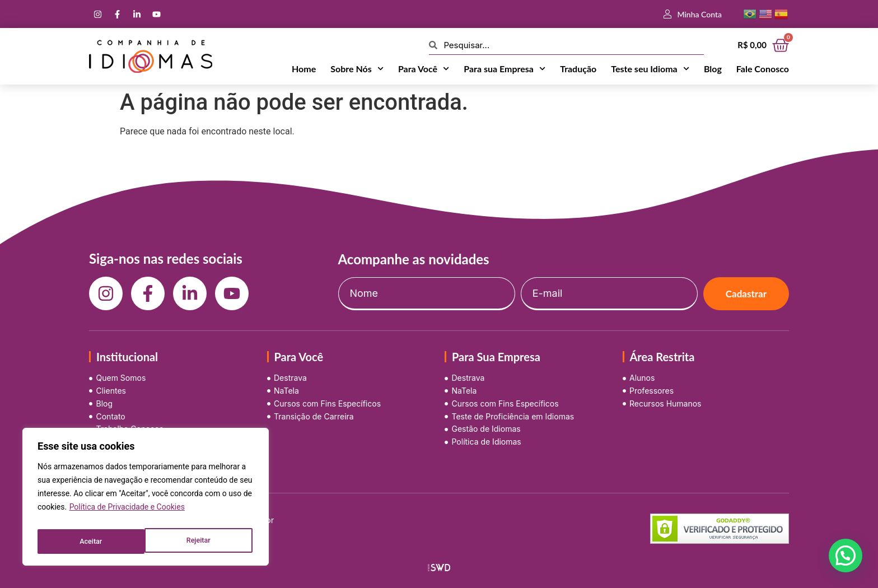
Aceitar (201, 542)
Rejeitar (91, 542)
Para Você (424, 69)
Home (304, 69)
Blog (713, 69)
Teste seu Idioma (650, 69)
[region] (146, 500)
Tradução (578, 69)
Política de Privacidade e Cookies (127, 514)
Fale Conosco (763, 69)
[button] (846, 556)
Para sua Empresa (505, 69)
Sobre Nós (357, 69)
